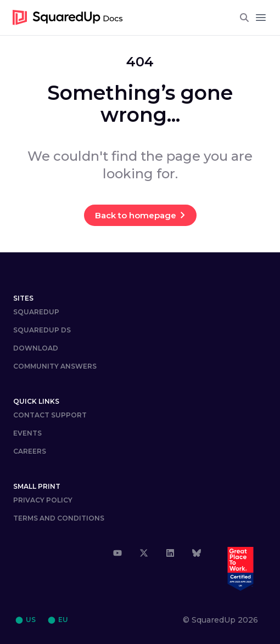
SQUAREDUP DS (42, 330)
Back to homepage (136, 215)
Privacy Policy (43, 500)
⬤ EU (58, 620)
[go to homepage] (68, 18)
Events (27, 433)
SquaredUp (36, 312)
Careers (30, 451)
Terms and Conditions (59, 518)
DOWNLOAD (36, 348)
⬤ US (26, 620)
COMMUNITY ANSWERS (55, 366)
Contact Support (50, 415)
